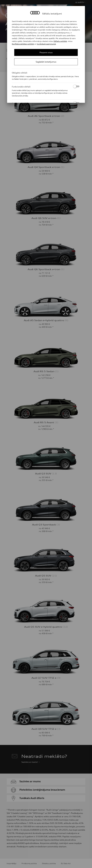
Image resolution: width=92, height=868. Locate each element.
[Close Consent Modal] (46, 52)
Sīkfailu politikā (60, 41)
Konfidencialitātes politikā (23, 44)
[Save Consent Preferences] (46, 62)
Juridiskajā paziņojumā (46, 44)
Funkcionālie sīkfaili (46, 87)
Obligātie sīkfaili (20, 73)
